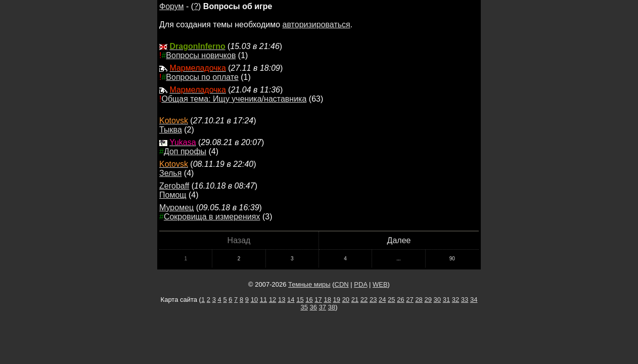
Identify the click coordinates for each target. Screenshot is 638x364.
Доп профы (185, 151)
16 (309, 300)
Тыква (171, 130)
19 (337, 300)
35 (304, 307)
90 (452, 259)
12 (272, 300)
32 (455, 300)
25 (391, 300)
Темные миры (309, 284)
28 (419, 300)
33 (465, 300)
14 (291, 300)
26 (400, 300)
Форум (172, 6)
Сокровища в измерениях (212, 217)
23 (373, 300)
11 (263, 300)
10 (254, 300)
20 (346, 300)
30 (437, 300)
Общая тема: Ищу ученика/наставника (234, 99)
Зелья (170, 173)
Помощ (173, 195)
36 (313, 307)
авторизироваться (316, 25)
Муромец (176, 208)
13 (282, 300)
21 (355, 300)
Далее (399, 240)
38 (332, 307)
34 (474, 300)
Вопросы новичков (201, 55)
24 (382, 300)
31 (446, 300)
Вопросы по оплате (202, 77)
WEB (380, 284)
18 (327, 300)
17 (318, 300)
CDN (342, 284)
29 (428, 300)
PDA (360, 284)
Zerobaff (174, 186)
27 (409, 300)
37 (323, 307)
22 (364, 300)
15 (300, 300)
